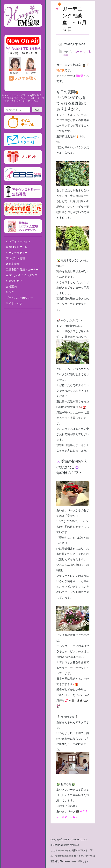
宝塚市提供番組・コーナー (22, 270)
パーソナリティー (17, 253)
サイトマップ (14, 303)
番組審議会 (13, 264)
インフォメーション (18, 241)
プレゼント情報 (15, 258)
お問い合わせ (14, 281)
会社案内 (11, 286)
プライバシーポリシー (19, 298)
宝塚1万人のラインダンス (22, 275)
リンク (10, 292)
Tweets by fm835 (23, 313)
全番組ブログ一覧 (17, 247)
